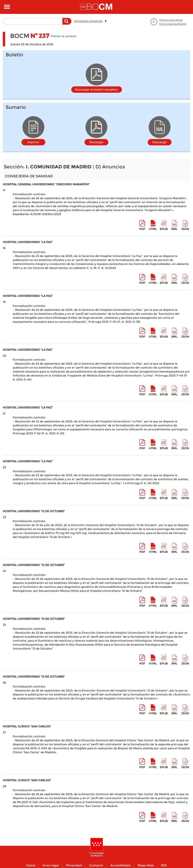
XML (174, 229)
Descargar (96, 142)
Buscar (67, 23)
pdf (142, 229)
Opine (31, 865)
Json (185, 229)
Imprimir (33, 142)
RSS (164, 865)
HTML (153, 229)
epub (164, 229)
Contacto (96, 865)
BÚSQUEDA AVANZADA (88, 21)
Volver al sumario (64, 36)
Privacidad (74, 865)
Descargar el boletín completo (96, 90)
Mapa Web (146, 865)
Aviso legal (51, 865)
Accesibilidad (120, 865)
